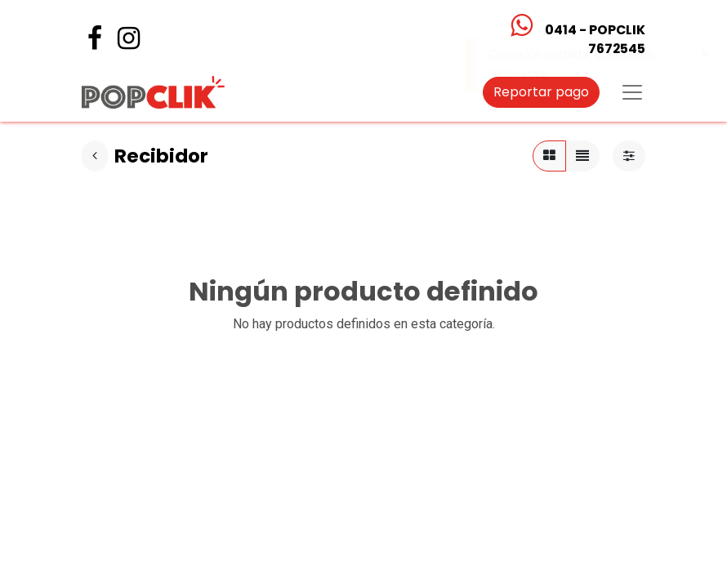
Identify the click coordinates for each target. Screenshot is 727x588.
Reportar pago (541, 92)
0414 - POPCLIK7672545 (595, 39)
